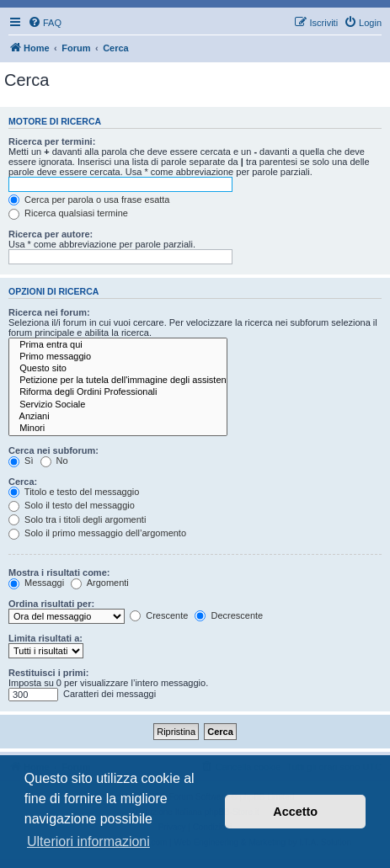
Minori (118, 429)
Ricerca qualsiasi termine (68, 213)
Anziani (118, 417)
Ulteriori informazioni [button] (88, 841)
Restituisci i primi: (48, 673)
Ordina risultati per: (51, 604)
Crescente (159, 615)
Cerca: (23, 482)
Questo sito (118, 369)
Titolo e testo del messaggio (74, 492)
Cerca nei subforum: (53, 450)
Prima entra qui (118, 345)
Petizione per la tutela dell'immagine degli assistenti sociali (118, 381)
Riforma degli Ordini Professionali (118, 392)
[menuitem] (45, 23)
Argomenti (100, 583)
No (54, 461)
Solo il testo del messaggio (72, 505)
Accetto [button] (295, 812)
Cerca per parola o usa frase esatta (89, 200)
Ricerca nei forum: (49, 312)
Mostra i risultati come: (59, 572)
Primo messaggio (118, 357)
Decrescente (229, 615)
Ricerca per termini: (52, 141)
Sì (21, 461)
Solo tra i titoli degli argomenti (77, 519)
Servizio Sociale (118, 405)
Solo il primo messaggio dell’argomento (97, 533)
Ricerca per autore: (51, 234)
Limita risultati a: (45, 638)
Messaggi (36, 583)
